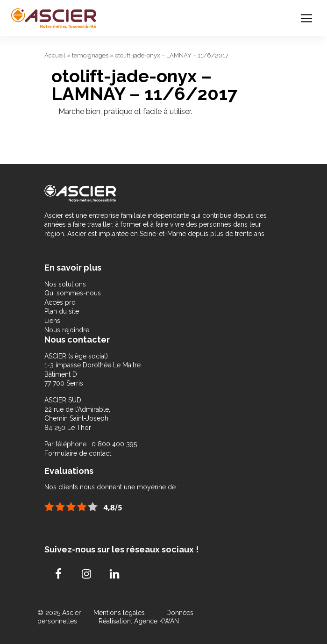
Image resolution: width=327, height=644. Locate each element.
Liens (52, 321)
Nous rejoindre (67, 330)
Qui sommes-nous (73, 293)
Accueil (55, 55)
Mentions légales (120, 613)
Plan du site (62, 311)
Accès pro (60, 302)
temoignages (90, 55)
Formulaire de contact (78, 453)
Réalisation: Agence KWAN (139, 621)
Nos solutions (65, 284)
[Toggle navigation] (306, 18)
